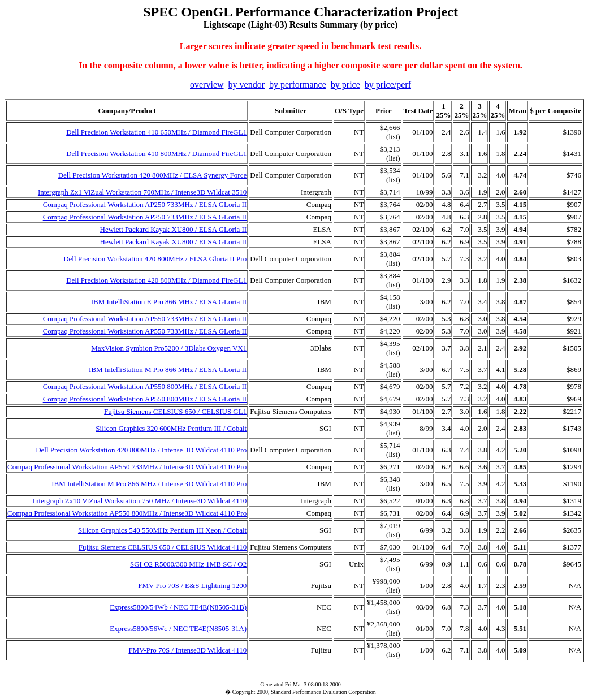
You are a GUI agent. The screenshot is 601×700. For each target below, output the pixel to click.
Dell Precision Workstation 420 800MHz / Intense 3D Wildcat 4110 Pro (141, 450)
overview (207, 85)
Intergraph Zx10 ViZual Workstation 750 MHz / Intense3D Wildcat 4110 (140, 501)
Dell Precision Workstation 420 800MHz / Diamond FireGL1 (156, 280)
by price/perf (388, 85)
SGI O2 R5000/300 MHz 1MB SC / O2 (188, 564)
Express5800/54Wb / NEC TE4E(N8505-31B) (178, 607)
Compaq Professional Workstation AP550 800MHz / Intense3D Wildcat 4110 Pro (127, 513)
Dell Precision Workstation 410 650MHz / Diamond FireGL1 (156, 132)
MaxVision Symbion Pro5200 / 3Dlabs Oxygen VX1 (169, 348)
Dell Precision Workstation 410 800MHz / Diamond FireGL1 (156, 154)
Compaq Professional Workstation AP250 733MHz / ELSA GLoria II (145, 204)
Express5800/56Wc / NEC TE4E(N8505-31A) (178, 628)
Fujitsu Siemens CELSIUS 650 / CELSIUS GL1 (175, 411)
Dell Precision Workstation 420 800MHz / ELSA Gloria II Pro (155, 259)
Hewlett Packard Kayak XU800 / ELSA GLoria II (174, 229)
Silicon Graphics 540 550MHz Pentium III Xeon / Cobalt (162, 530)
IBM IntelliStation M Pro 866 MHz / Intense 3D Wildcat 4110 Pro (149, 484)
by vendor (247, 85)
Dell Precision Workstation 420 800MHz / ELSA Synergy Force (153, 175)
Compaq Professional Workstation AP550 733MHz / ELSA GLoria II (145, 319)
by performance (298, 85)
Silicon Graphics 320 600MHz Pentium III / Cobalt (171, 428)
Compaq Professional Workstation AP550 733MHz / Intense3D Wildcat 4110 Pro (127, 467)
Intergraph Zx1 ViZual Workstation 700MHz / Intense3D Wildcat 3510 (142, 192)
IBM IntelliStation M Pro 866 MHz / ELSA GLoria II (168, 370)
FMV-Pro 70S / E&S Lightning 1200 (192, 586)
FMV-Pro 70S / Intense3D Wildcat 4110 (187, 650)
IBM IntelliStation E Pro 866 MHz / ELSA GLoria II (169, 302)
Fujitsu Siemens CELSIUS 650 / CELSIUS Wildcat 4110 (163, 547)
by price (345, 85)
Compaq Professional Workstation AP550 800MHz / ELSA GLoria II (145, 386)
